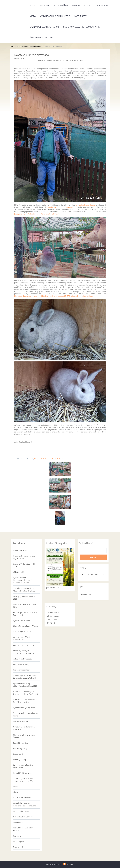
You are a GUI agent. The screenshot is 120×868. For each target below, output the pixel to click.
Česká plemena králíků (41, 38)
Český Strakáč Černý (21, 743)
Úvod (33, 5)
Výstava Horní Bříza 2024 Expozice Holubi (23, 638)
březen (91, 574)
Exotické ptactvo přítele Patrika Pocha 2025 (26, 614)
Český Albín (18, 836)
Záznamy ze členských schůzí (45, 27)
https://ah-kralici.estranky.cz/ (82, 296)
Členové (76, 5)
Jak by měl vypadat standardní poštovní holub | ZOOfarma (37, 214)
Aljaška (16, 792)
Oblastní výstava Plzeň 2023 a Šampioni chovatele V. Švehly (25, 677)
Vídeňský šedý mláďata (22, 659)
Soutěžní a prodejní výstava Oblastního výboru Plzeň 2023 (25, 693)
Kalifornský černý (20, 748)
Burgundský (18, 754)
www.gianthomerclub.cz (85, 205)
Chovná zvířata (61, 5)
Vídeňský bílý (18, 572)
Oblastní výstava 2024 (22, 632)
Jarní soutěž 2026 (20, 550)
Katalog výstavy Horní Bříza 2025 (24, 598)
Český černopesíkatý (21, 670)
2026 (97, 574)
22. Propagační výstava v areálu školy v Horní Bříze (23, 780)
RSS (71, 864)
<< (83, 574)
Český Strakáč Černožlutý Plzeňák (23, 829)
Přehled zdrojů (85, 594)
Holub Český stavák (21, 811)
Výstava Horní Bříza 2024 (23, 645)
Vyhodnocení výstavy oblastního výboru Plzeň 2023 (25, 685)
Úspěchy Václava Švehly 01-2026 (24, 565)
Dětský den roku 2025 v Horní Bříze (25, 606)
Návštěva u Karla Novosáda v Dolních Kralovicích (49, 459)
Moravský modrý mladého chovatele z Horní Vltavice (24, 652)
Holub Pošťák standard (22, 798)
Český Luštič (18, 822)
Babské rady (80, 16)
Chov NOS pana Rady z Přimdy (25, 626)
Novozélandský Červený (23, 817)
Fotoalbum (102, 5)
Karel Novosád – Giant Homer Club (61, 207)
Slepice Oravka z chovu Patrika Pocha (25, 714)
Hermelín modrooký (21, 721)
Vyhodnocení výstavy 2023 (24, 708)
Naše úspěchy (19, 847)
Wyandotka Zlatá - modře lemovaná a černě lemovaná (24, 804)
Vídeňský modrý (20, 759)
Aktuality (44, 5)
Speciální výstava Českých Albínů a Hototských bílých (24, 590)
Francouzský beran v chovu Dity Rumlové (24, 557)
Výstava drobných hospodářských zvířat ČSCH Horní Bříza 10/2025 (24, 580)
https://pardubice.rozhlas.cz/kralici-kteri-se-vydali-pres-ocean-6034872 (42, 296)
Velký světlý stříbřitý (21, 664)
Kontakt (89, 5)
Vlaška (16, 787)
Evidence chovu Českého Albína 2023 (23, 766)
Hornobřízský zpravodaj (23, 773)
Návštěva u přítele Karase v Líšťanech (24, 728)
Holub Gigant (18, 841)
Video (33, 16)
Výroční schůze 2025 (22, 621)
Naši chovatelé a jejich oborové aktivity (83, 27)
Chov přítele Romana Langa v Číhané (25, 736)
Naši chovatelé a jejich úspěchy (55, 16)
